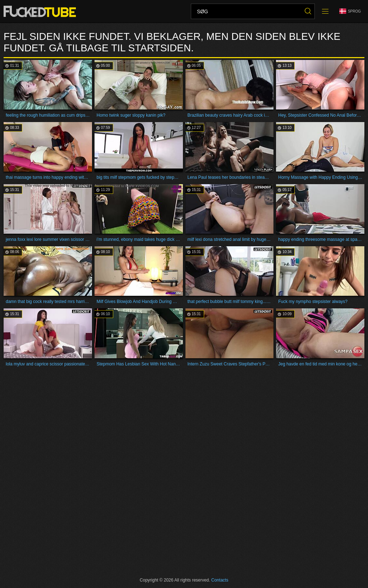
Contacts (220, 580)
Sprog (350, 11)
